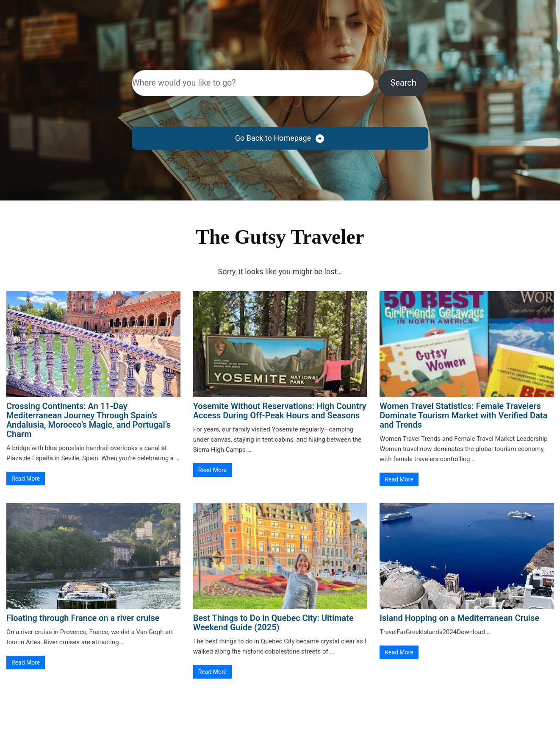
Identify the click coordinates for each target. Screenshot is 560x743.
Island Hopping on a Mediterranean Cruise (459, 618)
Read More (26, 479)
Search (145, 63)
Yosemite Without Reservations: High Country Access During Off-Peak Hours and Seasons (280, 411)
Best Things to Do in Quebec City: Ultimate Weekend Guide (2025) (273, 623)
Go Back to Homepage (273, 138)
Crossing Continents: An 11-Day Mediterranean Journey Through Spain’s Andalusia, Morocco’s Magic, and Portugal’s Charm (89, 420)
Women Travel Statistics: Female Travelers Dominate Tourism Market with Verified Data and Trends (463, 415)
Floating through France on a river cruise (83, 618)
